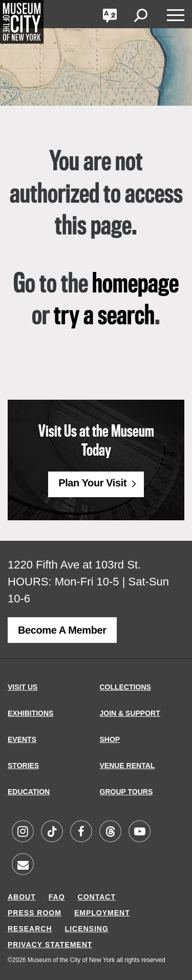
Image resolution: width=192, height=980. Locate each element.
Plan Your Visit (92, 483)
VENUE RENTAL (127, 766)
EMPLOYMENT (102, 913)
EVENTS (22, 739)
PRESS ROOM (35, 913)
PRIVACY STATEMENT (50, 945)
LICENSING (87, 929)
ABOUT (22, 897)
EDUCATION (29, 792)
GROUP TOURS (126, 792)
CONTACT (97, 897)
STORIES (23, 766)
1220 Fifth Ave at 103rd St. (74, 565)
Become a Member (62, 630)
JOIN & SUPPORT (130, 713)
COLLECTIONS (125, 687)
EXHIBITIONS (30, 713)
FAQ (57, 897)
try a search (104, 317)
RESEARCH (30, 929)
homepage (135, 285)
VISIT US (23, 687)
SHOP (110, 739)
